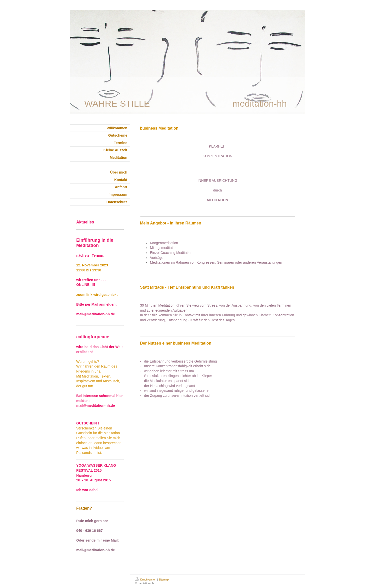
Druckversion (146, 580)
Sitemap (163, 580)
